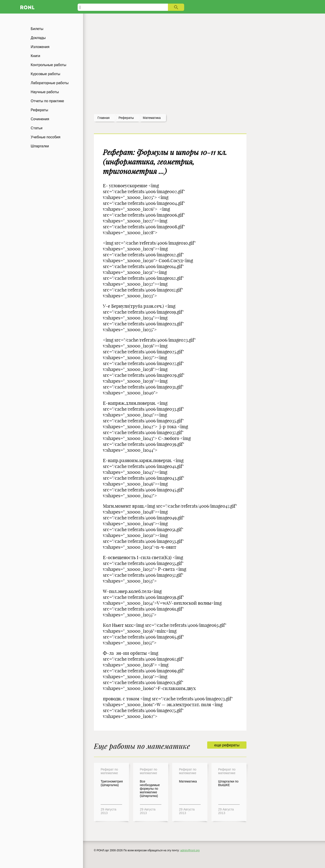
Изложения (40, 47)
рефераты (126, 118)
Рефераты (39, 110)
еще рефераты (227, 745)
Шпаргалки (40, 146)
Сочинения (40, 119)
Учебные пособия (45, 137)
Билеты (37, 29)
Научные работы (45, 92)
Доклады (38, 38)
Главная (103, 118)
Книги (35, 56)
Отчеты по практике (47, 101)
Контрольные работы (49, 65)
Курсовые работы (45, 74)
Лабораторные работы (50, 83)
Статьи (37, 128)
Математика (152, 118)
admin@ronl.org (190, 850)
